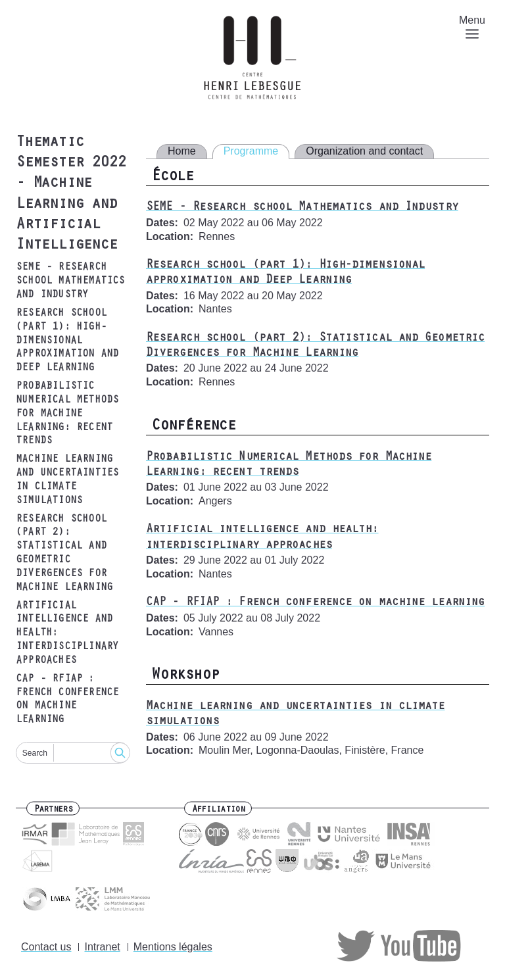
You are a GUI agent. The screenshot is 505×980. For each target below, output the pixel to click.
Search (35, 753)
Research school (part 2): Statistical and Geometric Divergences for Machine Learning (64, 554)
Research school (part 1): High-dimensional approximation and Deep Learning (67, 341)
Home (182, 151)
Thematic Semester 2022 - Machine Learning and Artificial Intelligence (70, 195)
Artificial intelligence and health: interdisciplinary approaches (67, 634)
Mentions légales (173, 947)
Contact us (46, 947)
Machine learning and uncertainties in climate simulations (67, 480)
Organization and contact (364, 151)
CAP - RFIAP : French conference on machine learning (67, 700)
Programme (251, 151)
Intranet (102, 947)
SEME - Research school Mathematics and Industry (70, 282)
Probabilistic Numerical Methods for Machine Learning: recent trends (67, 414)
